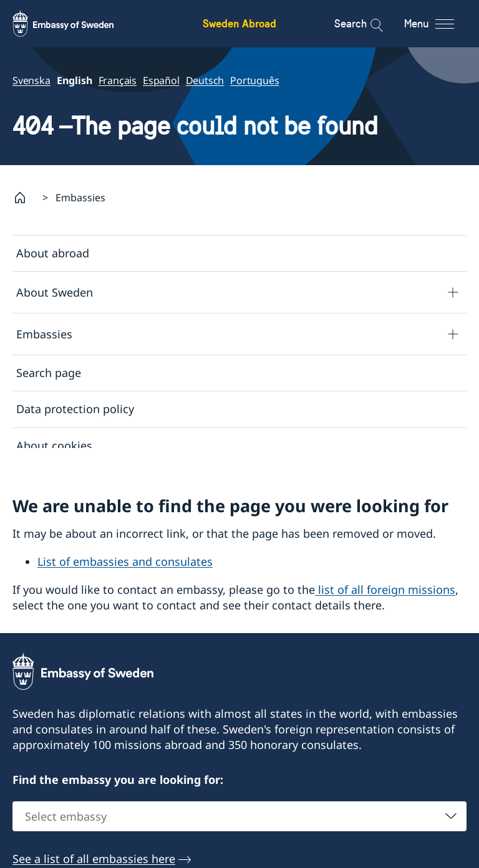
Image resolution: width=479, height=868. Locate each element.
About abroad (53, 253)
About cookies (54, 445)
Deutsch (205, 80)
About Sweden (55, 292)
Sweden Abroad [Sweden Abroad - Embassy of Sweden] (239, 23)
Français (118, 80)
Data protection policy (75, 409)
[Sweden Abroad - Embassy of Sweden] (75, 24)
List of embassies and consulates (125, 570)
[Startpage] (25, 198)
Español (161, 80)
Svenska (31, 80)
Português (254, 80)
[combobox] (239, 824)
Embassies (44, 333)
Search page (49, 373)
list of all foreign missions (385, 598)
